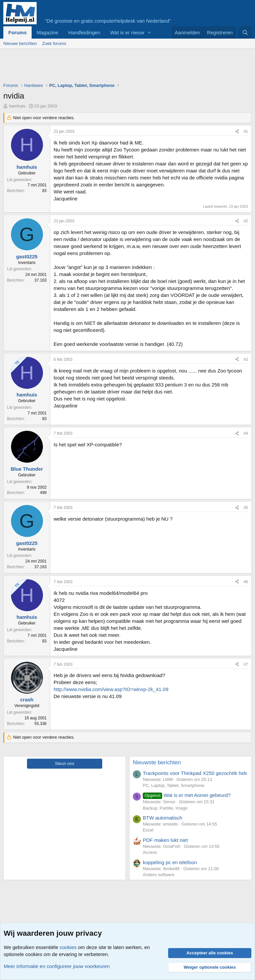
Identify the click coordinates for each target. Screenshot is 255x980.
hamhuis (17, 106)
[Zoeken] (245, 32)
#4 (246, 433)
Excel (148, 830)
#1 (246, 131)
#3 (246, 360)
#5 (246, 508)
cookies (68, 947)
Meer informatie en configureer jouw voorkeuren (57, 966)
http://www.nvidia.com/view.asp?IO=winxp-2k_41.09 (111, 689)
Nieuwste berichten (157, 762)
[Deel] (237, 132)
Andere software (159, 875)
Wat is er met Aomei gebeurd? (187, 795)
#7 (246, 664)
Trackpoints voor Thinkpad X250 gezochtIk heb (195, 773)
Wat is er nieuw (127, 32)
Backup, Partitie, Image (165, 808)
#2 (246, 221)
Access (150, 852)
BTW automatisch (162, 818)
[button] (149, 32)
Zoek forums (54, 43)
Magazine (47, 32)
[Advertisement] (125, 67)
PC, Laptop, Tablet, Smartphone (174, 785)
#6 (246, 582)
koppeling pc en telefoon (170, 862)
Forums (17, 32)
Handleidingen (84, 32)
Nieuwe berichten (20, 43)
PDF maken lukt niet (165, 840)
